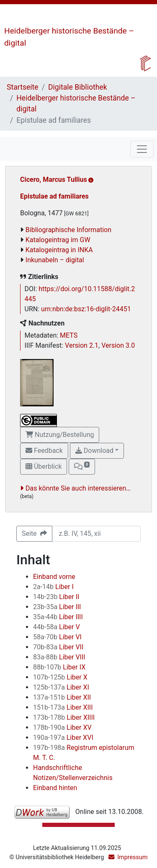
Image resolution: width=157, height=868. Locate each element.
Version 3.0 (118, 345)
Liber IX (59, 667)
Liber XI (61, 687)
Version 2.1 (82, 345)
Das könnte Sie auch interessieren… (78, 488)
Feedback (44, 451)
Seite (34, 533)
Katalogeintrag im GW (58, 240)
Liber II (56, 597)
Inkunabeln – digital (55, 260)
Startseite (23, 87)
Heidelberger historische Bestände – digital (76, 103)
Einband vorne (54, 577)
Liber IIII (58, 617)
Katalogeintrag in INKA (59, 250)
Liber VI (57, 637)
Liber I (53, 587)
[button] (82, 467)
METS (69, 335)
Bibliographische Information (68, 230)
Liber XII (62, 697)
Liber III (57, 607)
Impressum (132, 857)
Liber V (57, 627)
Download (94, 451)
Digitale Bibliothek (78, 87)
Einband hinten (55, 788)
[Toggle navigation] (142, 149)
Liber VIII (59, 657)
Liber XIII (63, 707)
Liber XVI (63, 738)
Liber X (60, 677)
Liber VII (58, 647)
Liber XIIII (64, 717)
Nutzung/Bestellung (60, 435)
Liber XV (62, 727)
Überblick (44, 466)
